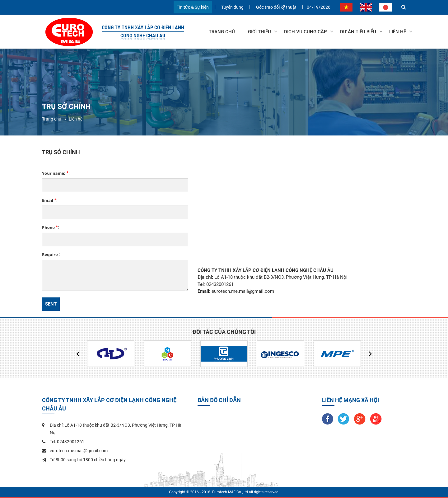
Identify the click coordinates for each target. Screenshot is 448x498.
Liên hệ (76, 119)
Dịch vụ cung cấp (306, 32)
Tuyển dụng (232, 7)
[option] (111, 354)
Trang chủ (222, 32)
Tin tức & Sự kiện (193, 7)
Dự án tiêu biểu (358, 32)
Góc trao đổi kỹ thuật (276, 7)
